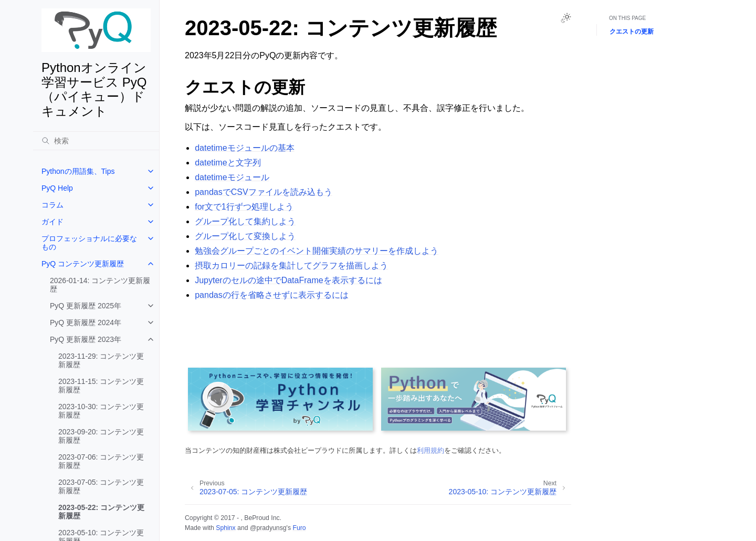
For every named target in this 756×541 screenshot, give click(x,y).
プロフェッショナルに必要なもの (89, 243)
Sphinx (225, 528)
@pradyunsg (268, 528)
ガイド (52, 222)
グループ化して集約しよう (245, 221)
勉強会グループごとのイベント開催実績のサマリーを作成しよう (317, 251)
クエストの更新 (632, 32)
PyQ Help (57, 188)
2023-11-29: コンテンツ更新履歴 (101, 360)
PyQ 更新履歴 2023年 (86, 339)
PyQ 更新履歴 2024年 (86, 322)
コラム (52, 205)
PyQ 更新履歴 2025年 (86, 306)
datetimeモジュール (232, 177)
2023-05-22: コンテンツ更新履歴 (101, 512)
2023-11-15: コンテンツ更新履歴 (101, 386)
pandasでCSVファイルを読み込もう (263, 192)
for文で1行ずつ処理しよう (244, 207)
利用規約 (430, 450)
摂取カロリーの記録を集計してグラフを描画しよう (291, 266)
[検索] (96, 141)
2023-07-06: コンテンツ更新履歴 (101, 461)
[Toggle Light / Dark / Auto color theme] (566, 18)
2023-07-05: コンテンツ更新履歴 (101, 486)
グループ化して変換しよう (245, 236)
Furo (299, 528)
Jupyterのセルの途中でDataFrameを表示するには (288, 280)
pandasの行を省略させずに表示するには (272, 295)
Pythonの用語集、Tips (78, 171)
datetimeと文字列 (228, 163)
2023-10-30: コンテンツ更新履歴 (101, 411)
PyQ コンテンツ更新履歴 (83, 264)
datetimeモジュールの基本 (244, 148)
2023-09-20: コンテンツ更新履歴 (101, 436)
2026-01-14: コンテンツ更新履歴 (100, 285)
